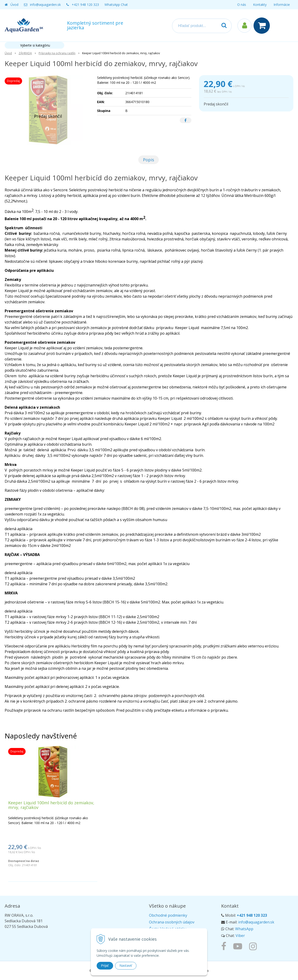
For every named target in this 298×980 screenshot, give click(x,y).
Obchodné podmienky (168, 915)
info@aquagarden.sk (45, 5)
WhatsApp (244, 929)
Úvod (14, 5)
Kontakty (260, 5)
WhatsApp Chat (116, 5)
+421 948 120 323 (85, 5)
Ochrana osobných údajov (172, 922)
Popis (149, 160)
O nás (242, 5)
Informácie (282, 5)
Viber (240, 936)
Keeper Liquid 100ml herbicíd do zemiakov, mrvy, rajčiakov (51, 805)
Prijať (105, 966)
